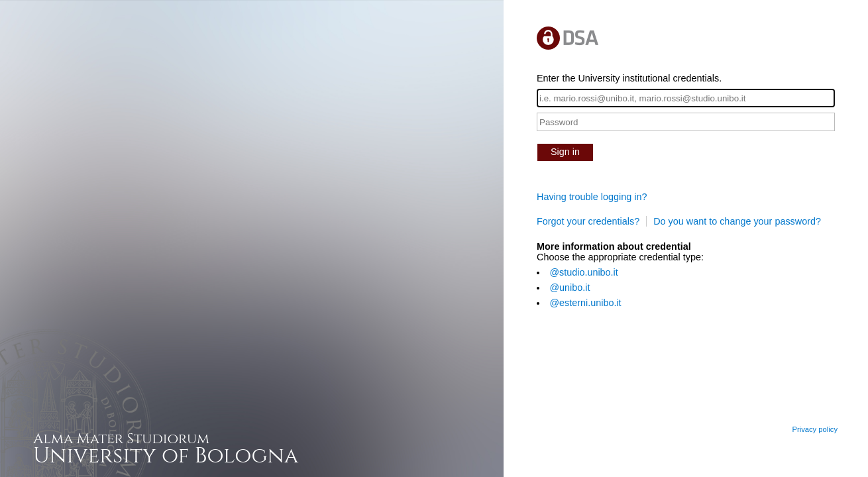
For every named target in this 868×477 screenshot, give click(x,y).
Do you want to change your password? (737, 221)
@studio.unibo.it (583, 272)
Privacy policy (815, 429)
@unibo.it (570, 288)
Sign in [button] (565, 152)
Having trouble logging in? (592, 197)
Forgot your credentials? (588, 221)
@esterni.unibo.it (585, 303)
